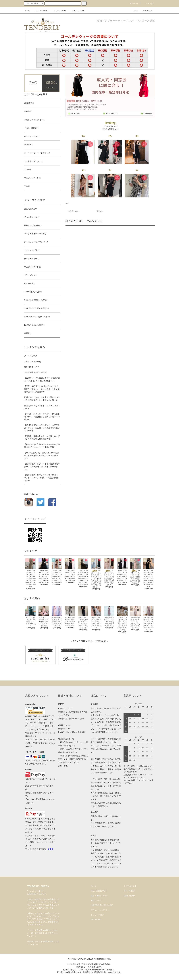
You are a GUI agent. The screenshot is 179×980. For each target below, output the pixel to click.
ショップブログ (97, 915)
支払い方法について (99, 891)
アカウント (133, 4)
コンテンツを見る (77, 10)
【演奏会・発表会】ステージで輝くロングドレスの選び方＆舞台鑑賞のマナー (42, 437)
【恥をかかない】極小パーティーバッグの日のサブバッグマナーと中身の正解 (42, 446)
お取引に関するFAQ (32, 361)
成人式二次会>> (74, 211)
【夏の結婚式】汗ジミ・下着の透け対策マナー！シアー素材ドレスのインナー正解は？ (42, 467)
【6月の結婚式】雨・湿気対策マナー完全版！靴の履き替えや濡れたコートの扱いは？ (41, 455)
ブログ (134, 10)
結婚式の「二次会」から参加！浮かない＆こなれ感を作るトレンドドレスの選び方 (42, 399)
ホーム (27, 10)
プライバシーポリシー (100, 910)
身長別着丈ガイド (32, 367)
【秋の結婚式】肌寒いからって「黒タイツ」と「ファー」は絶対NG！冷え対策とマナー (41, 478)
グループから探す (59, 10)
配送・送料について (99, 896)
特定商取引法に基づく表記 (102, 905)
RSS (93, 920)
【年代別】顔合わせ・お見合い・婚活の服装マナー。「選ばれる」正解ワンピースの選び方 (42, 417)
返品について (96, 900)
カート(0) (148, 4)
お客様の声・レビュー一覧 (35, 372)
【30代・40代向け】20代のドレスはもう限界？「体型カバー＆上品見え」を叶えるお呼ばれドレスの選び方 (42, 389)
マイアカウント (130, 886)
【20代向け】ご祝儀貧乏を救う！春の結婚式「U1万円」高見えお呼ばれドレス (42, 379)
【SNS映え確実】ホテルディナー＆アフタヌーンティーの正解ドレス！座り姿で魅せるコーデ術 (42, 428)
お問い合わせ (146, 10)
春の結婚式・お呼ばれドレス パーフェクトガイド (42, 407)
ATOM (99, 920)
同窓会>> (100, 211)
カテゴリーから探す (40, 10)
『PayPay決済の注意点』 (36, 799)
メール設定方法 (31, 356)
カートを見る (129, 891)
